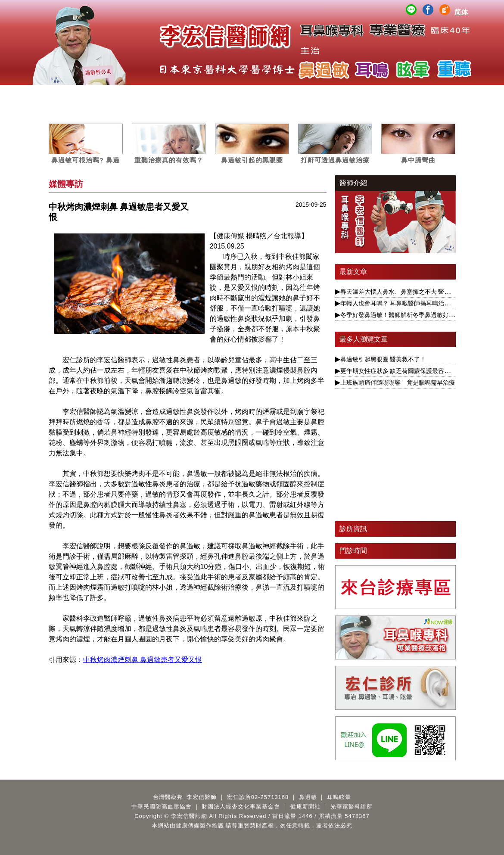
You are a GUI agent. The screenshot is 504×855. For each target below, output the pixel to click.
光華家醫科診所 (352, 807)
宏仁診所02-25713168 (258, 797)
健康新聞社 (305, 807)
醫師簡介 (69, 93)
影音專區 (313, 93)
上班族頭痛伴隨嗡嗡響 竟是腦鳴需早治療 (398, 382)
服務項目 (109, 93)
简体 (461, 12)
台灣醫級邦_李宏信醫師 (185, 797)
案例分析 (272, 93)
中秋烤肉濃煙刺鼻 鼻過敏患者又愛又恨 (143, 660)
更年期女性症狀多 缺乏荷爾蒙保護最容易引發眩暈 (408, 371)
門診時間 (353, 551)
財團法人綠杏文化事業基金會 (241, 807)
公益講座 (354, 93)
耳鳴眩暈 (191, 93)
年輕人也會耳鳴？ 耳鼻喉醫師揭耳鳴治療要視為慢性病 (414, 303)
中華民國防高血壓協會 (162, 807)
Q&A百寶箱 (435, 93)
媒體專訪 (232, 93)
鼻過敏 (150, 93)
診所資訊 (353, 529)
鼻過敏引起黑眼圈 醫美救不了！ (383, 359)
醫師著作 (395, 93)
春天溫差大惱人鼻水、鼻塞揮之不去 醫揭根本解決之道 (414, 292)
